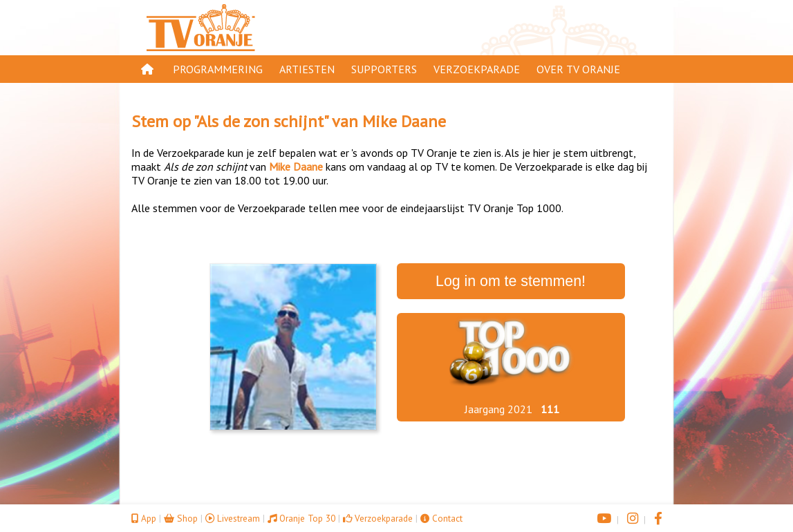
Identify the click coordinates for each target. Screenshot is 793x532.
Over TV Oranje (578, 69)
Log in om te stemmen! (511, 281)
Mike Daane (404, 121)
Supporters (384, 69)
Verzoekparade (477, 69)
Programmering (218, 69)
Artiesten (307, 69)
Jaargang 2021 (498, 409)
